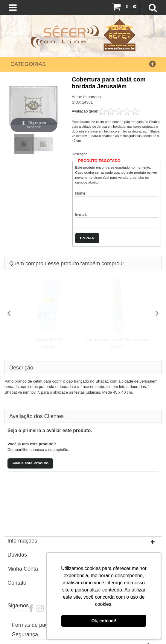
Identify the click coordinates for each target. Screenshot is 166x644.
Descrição (80, 154)
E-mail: (81, 214)
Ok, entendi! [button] (104, 621)
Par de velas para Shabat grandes (118, 339)
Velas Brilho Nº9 (48, 339)
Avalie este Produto (30, 463)
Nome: (81, 193)
